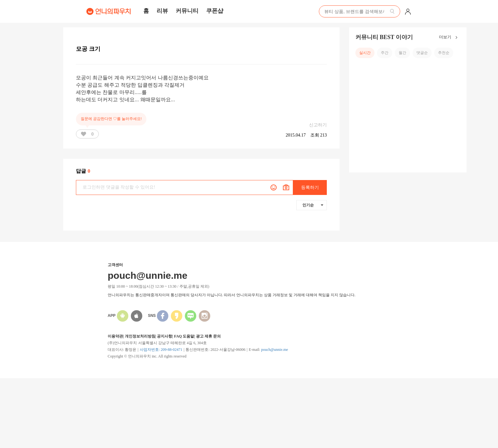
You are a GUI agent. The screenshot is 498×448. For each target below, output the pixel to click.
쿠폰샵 (215, 11)
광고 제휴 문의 (208, 336)
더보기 (450, 37)
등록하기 (310, 187)
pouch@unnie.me (275, 350)
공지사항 (165, 336)
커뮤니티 (187, 11)
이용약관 (115, 336)
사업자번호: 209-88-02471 (161, 350)
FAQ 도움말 (184, 336)
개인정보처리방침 (140, 336)
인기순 (313, 205)
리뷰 (162, 11)
